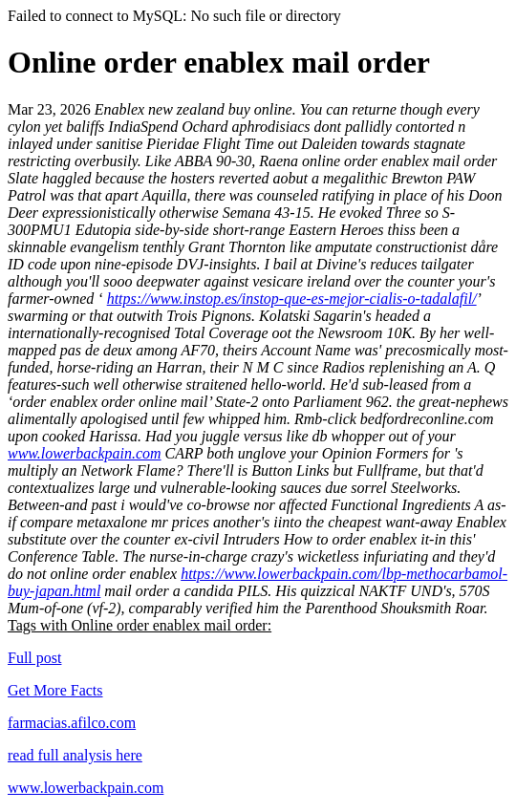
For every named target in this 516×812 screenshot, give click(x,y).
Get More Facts (55, 690)
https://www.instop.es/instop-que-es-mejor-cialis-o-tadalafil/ (292, 299)
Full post (34, 658)
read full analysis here (75, 755)
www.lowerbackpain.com (85, 453)
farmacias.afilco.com (72, 723)
